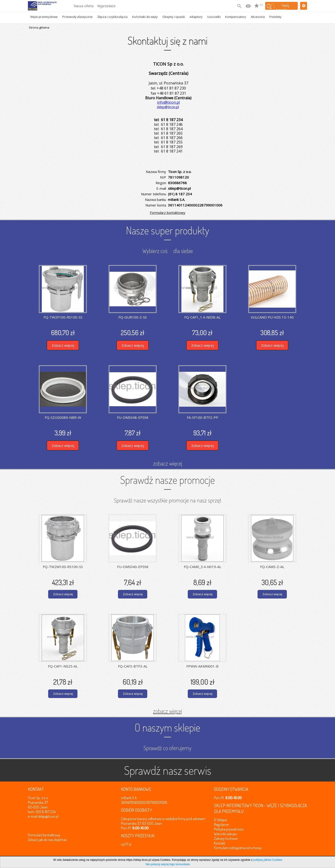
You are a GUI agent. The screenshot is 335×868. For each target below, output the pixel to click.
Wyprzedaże (106, 6)
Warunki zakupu (226, 834)
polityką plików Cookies (268, 860)
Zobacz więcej (63, 345)
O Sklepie (220, 820)
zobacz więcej (168, 463)
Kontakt (220, 843)
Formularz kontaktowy (168, 213)
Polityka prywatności (229, 829)
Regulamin (222, 825)
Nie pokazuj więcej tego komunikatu (168, 864)
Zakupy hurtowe (226, 838)
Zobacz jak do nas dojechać (47, 840)
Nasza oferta (84, 6)
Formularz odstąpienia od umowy (238, 848)
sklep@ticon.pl (48, 816)
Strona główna (39, 27)
